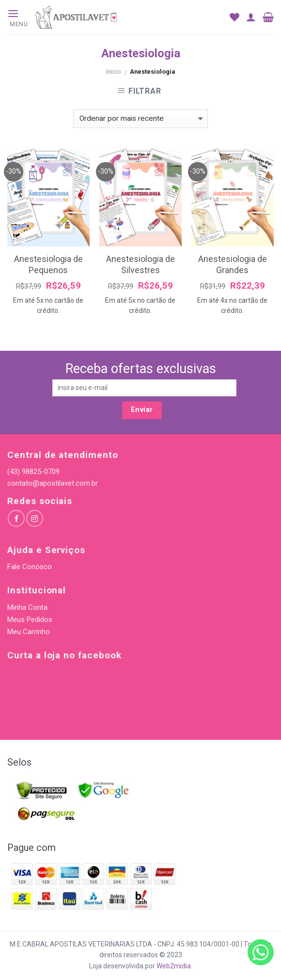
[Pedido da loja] (140, 119)
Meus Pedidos (30, 620)
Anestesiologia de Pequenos (48, 264)
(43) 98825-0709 (33, 472)
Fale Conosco (30, 567)
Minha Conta (27, 607)
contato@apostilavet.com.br (53, 483)
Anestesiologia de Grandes (233, 264)
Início (114, 72)
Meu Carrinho (29, 632)
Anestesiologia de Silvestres (140, 264)
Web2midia (174, 966)
